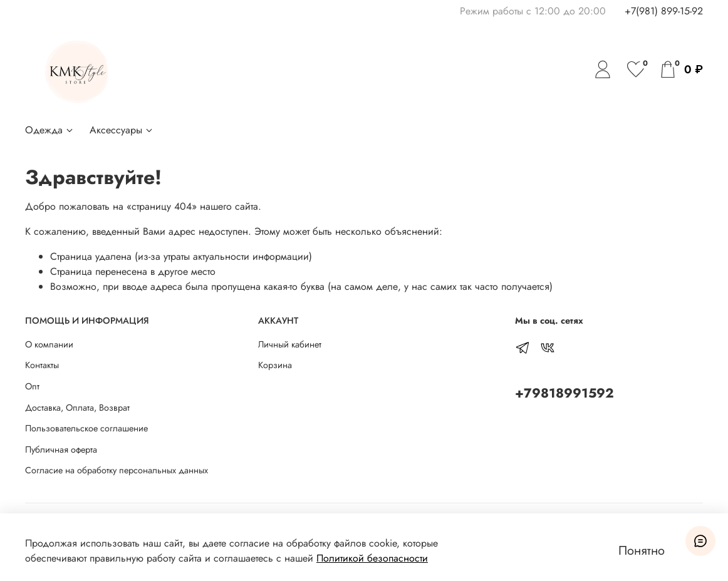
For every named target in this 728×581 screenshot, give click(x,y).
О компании (49, 344)
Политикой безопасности (372, 558)
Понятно (642, 551)
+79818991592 (564, 393)
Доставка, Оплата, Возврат (77, 408)
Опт (32, 386)
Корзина (275, 365)
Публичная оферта (61, 450)
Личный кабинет (290, 344)
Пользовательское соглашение (86, 428)
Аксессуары (122, 130)
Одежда (50, 130)
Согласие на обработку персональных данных (117, 470)
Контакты (42, 365)
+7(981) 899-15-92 (664, 11)
